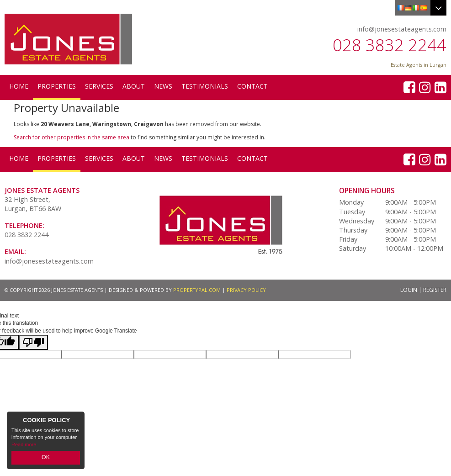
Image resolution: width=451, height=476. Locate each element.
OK (46, 458)
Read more (24, 446)
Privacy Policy (246, 290)
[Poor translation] (33, 342)
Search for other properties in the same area (72, 137)
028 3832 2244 (390, 45)
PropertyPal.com (197, 290)
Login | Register (423, 290)
